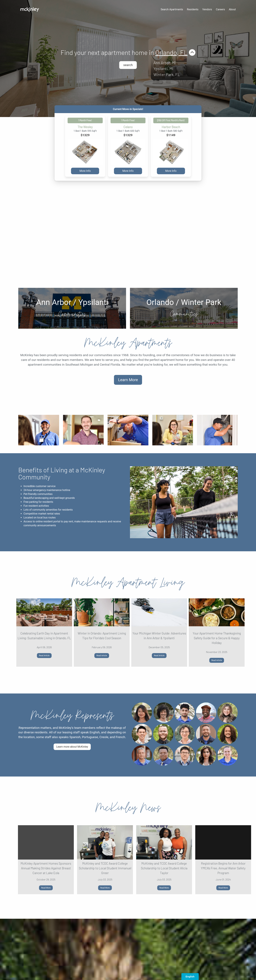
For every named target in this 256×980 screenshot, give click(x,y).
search (128, 65)
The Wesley (85, 127)
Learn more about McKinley (72, 747)
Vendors (207, 9)
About (232, 9)
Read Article (44, 656)
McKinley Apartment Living (128, 583)
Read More (46, 888)
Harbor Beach (171, 127)
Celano (128, 127)
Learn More (128, 380)
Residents (193, 9)
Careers (220, 9)
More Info (85, 171)
